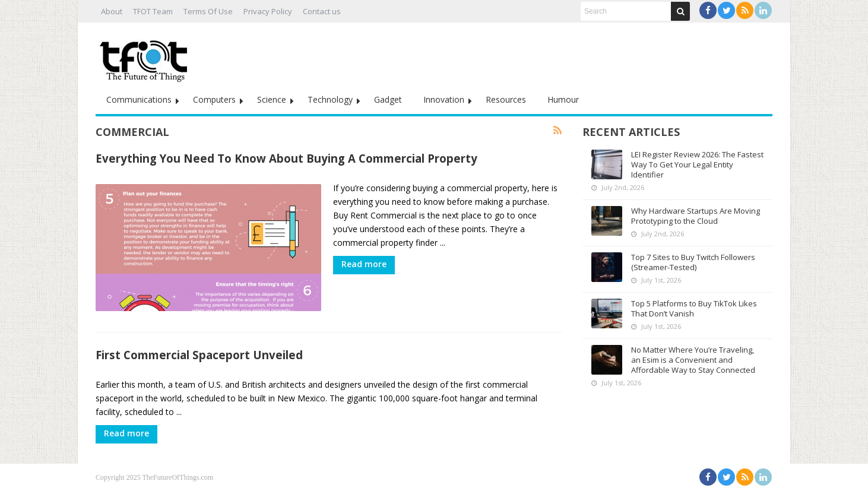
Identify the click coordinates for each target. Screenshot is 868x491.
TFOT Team (153, 11)
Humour (563, 99)
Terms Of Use (208, 11)
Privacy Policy (268, 11)
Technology (330, 99)
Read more (364, 264)
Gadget (388, 99)
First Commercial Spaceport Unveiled (199, 355)
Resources (506, 99)
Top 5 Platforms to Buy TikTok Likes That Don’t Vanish (694, 308)
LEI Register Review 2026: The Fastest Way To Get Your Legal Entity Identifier (697, 164)
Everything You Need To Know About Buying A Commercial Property (286, 158)
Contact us (322, 11)
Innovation (444, 99)
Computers (214, 99)
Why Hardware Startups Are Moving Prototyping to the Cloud (696, 216)
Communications (139, 99)
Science (272, 99)
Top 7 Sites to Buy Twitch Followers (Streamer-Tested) (693, 262)
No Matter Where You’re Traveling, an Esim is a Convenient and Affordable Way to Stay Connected (693, 360)
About (112, 11)
